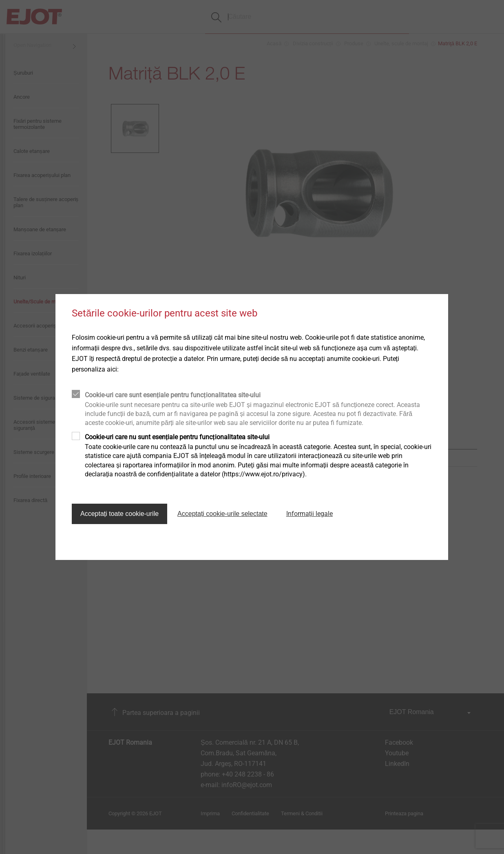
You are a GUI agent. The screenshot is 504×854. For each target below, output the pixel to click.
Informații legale (309, 514)
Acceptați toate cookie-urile (119, 514)
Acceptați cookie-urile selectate (222, 514)
